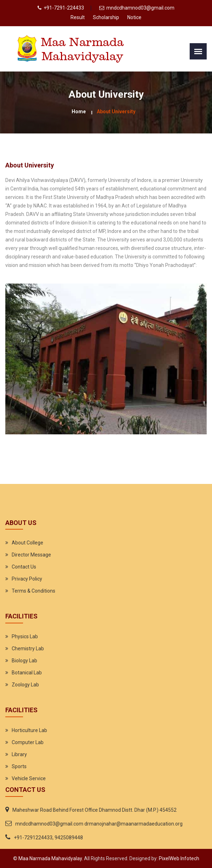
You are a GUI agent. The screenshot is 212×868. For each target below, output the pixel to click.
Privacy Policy (27, 579)
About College (27, 543)
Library (19, 754)
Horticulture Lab (29, 730)
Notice (134, 17)
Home (79, 112)
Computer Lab (28, 742)
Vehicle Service (29, 778)
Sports (19, 766)
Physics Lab (25, 636)
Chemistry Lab (28, 649)
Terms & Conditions (34, 591)
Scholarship (106, 17)
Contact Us (24, 567)
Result (78, 17)
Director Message (31, 555)
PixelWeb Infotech (178, 858)
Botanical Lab (27, 673)
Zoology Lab (25, 685)
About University (116, 112)
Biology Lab (24, 661)
